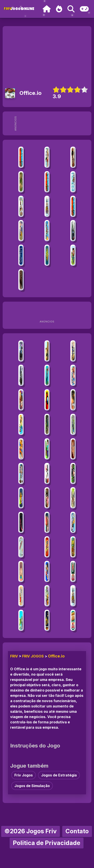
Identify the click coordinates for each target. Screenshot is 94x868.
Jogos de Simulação (32, 786)
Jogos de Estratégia (59, 775)
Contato (77, 831)
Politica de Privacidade (47, 843)
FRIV (14, 656)
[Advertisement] (53, 123)
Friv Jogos (33, 656)
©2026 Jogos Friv (31, 831)
